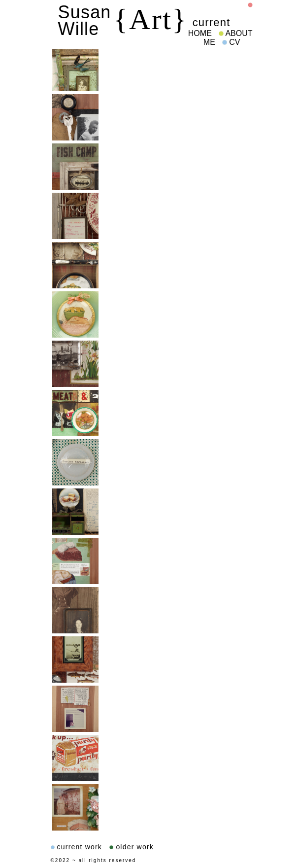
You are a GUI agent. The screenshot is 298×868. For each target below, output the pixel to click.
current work (77, 847)
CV (231, 42)
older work (132, 847)
